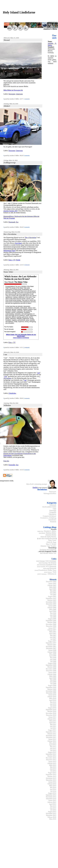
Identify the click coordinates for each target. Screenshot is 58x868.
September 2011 (51, 732)
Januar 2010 (52, 695)
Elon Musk (18, 243)
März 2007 (53, 632)
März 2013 (53, 765)
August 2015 (52, 812)
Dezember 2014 (51, 799)
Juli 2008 (53, 661)
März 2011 (53, 721)
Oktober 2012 (52, 756)
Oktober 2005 (52, 600)
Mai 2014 (53, 787)
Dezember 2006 (51, 626)
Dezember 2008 (51, 671)
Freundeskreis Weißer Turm (47, 570)
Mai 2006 (53, 613)
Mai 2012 (53, 747)
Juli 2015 (53, 810)
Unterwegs (19, 94)
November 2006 (51, 624)
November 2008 (51, 669)
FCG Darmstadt (51, 566)
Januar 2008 (52, 650)
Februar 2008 (52, 652)
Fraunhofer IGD (51, 565)
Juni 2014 (53, 789)
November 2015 (51, 813)
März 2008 (53, 654)
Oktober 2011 (52, 734)
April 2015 (53, 804)
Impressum (53, 492)
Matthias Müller (51, 533)
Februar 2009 (52, 674)
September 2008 (51, 665)
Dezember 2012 (51, 760)
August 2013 (52, 773)
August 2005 (52, 596)
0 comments (26, 156)
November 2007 (51, 647)
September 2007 (51, 643)
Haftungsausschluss (50, 493)
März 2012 (53, 743)
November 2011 (51, 736)
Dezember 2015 (51, 815)
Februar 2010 (52, 697)
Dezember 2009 (51, 693)
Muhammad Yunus (9, 250)
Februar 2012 (52, 741)
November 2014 (51, 797)
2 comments (26, 347)
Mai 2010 (53, 702)
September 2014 (51, 795)
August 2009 (52, 685)
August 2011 (52, 730)
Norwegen (12, 94)
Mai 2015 (53, 806)
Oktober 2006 (52, 622)
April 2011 (53, 723)
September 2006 (51, 621)
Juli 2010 (53, 706)
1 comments (26, 99)
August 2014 (52, 793)
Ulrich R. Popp (51, 542)
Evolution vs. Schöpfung (48, 518)
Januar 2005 (52, 583)
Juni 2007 (53, 637)
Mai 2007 (53, 635)
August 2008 (52, 663)
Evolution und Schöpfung (48, 550)
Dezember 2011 (51, 737)
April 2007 (53, 634)
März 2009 (53, 676)
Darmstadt (12, 222)
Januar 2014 (52, 782)
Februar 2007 (52, 630)
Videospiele (52, 514)
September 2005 (51, 598)
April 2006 (53, 611)
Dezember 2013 (51, 780)
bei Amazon (52, 563)
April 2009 (53, 678)
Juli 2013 (53, 771)
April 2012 (53, 745)
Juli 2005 (53, 595)
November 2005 (51, 602)
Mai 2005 (53, 591)
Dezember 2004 (51, 582)
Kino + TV (12, 260)
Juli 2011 (53, 728)
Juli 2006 (53, 617)
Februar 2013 (52, 763)
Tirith (54, 572)
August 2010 (52, 708)
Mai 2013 (53, 767)
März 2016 (53, 819)
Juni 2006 (53, 615)
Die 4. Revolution (31, 238)
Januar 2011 (52, 717)
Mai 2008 (53, 658)
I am (38, 373)
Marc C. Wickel (51, 544)
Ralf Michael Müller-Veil (48, 553)
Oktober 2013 (52, 776)
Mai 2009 (53, 680)
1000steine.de (52, 574)
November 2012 (51, 758)
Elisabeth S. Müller (50, 531)
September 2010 (51, 710)
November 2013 (51, 778)
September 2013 (51, 775)
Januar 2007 (52, 628)
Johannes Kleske (51, 535)
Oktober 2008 (52, 667)
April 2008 (53, 656)
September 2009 (51, 687)
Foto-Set (6, 461)
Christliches (12, 393)
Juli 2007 (53, 639)
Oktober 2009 (52, 689)
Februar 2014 (52, 784)
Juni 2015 (53, 808)
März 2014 (53, 786)
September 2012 (51, 754)
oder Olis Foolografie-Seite (47, 539)
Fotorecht (53, 522)
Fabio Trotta (52, 540)
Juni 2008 (53, 660)
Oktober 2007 (52, 645)
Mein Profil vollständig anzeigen (37, 484)
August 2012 (52, 752)
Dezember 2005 (51, 604)
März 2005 (53, 587)
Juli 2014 (53, 791)
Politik (18, 260)
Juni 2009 (53, 682)
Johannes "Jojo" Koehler (48, 546)
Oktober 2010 (52, 711)
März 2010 (53, 698)
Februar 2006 (52, 608)
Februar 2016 (52, 817)
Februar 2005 (52, 585)
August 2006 (52, 619)
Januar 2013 (52, 762)
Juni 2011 (53, 726)
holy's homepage (51, 561)
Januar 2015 (52, 800)
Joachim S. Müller (52, 44)
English (35, 487)
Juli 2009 (53, 684)
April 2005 (53, 589)
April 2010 (53, 700)
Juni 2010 (53, 704)
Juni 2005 (53, 593)
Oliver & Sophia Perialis (48, 537)
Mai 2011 (53, 724)
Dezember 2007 (51, 648)
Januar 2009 (52, 672)
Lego (54, 509)
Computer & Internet (49, 516)
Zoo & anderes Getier (49, 507)
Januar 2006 (52, 606)
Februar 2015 (52, 802)
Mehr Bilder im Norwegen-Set (13, 90)
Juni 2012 (53, 749)
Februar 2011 (52, 719)
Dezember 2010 (51, 715)
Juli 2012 (53, 750)
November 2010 (51, 713)
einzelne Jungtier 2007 (11, 211)
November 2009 (51, 691)
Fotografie (12, 465)
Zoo (17, 222)
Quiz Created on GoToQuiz (21, 338)
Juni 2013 (53, 769)
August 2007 (52, 641)
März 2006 (53, 609)
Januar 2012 (52, 739)
